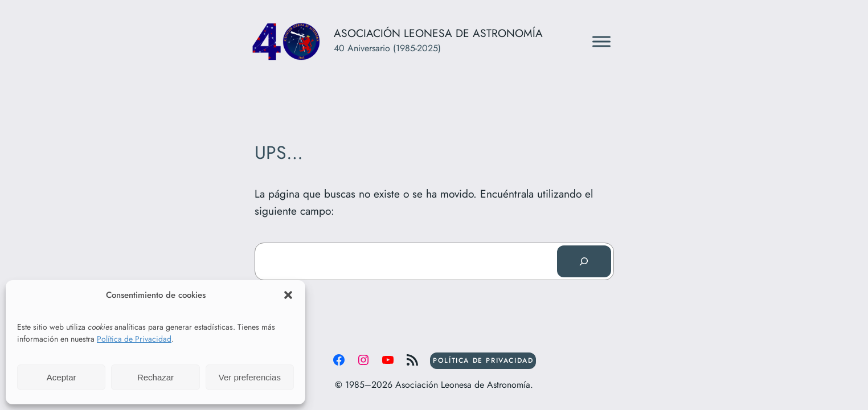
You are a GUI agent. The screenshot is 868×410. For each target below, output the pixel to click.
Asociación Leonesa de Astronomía (438, 33)
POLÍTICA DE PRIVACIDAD (483, 360)
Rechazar (155, 377)
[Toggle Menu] (601, 41)
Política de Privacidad (134, 339)
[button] (288, 295)
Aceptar (62, 377)
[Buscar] (584, 261)
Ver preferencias (250, 377)
